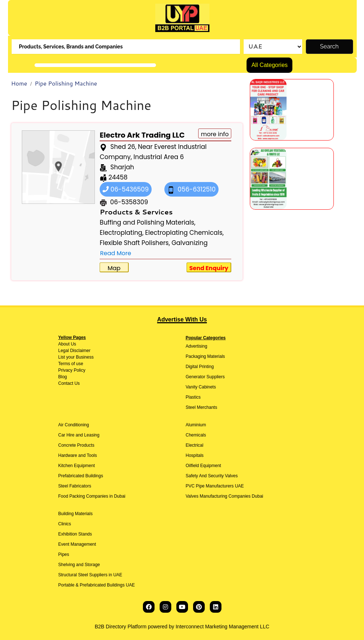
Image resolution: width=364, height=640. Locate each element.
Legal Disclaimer (74, 351)
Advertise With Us (182, 319)
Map (114, 268)
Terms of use (71, 364)
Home (19, 83)
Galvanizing (190, 243)
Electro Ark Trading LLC (142, 135)
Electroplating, (121, 233)
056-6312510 (191, 189)
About (64, 344)
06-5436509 (126, 189)
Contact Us (69, 383)
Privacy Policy (72, 370)
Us (73, 344)
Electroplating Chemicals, (184, 233)
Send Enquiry (209, 268)
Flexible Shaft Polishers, (135, 243)
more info (215, 134)
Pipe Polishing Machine (66, 83)
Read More (115, 253)
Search (329, 46)
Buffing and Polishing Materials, (147, 222)
